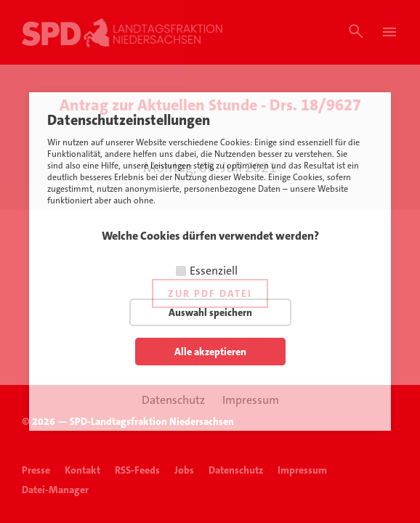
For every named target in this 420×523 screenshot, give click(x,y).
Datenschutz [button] (173, 400)
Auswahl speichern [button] (210, 312)
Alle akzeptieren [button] (210, 352)
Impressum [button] (251, 400)
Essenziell (214, 271)
